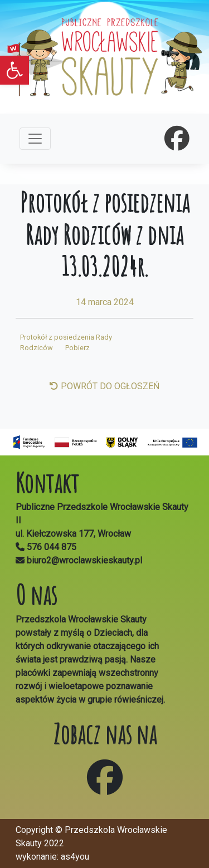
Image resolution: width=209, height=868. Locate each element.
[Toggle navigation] (35, 139)
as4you (75, 857)
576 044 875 (52, 547)
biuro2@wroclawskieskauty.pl (83, 560)
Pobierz (77, 348)
